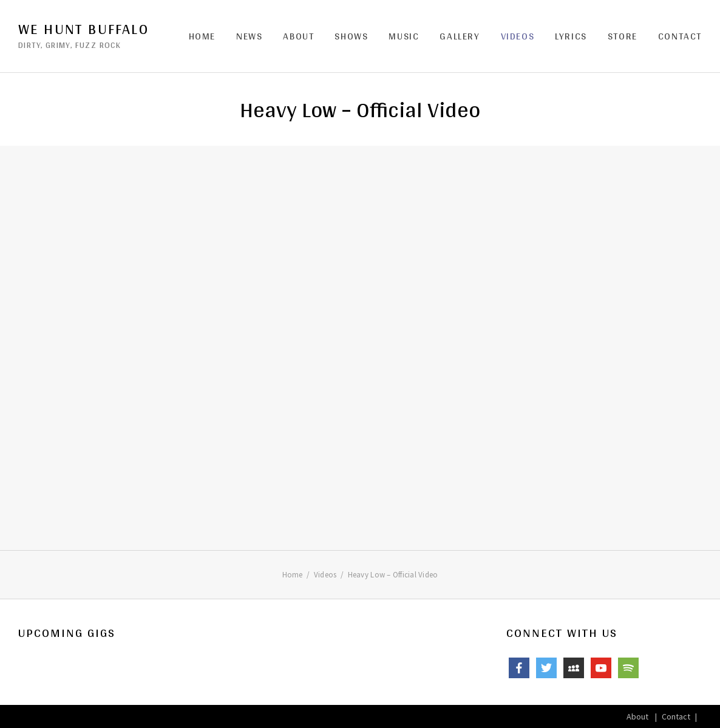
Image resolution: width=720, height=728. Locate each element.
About (298, 36)
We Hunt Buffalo (83, 29)
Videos (518, 36)
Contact (680, 36)
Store (623, 36)
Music (404, 36)
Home (202, 36)
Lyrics (571, 36)
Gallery (460, 36)
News (249, 36)
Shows (351, 36)
